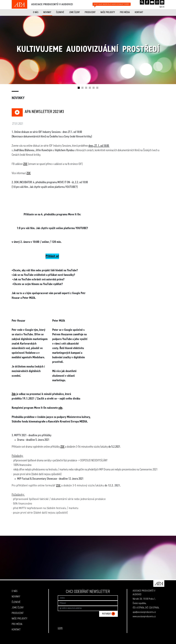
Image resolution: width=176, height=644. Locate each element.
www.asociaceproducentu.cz (144, 617)
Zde (14, 394)
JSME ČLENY (74, 12)
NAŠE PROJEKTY (108, 12)
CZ (161, 7)
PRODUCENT (90, 12)
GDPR (60, 628)
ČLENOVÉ (60, 12)
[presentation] (97, 624)
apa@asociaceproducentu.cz (144, 612)
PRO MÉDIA (125, 12)
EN (163, 7)
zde (60, 408)
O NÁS (36, 12)
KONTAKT (139, 12)
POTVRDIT (108, 614)
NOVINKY (47, 12)
